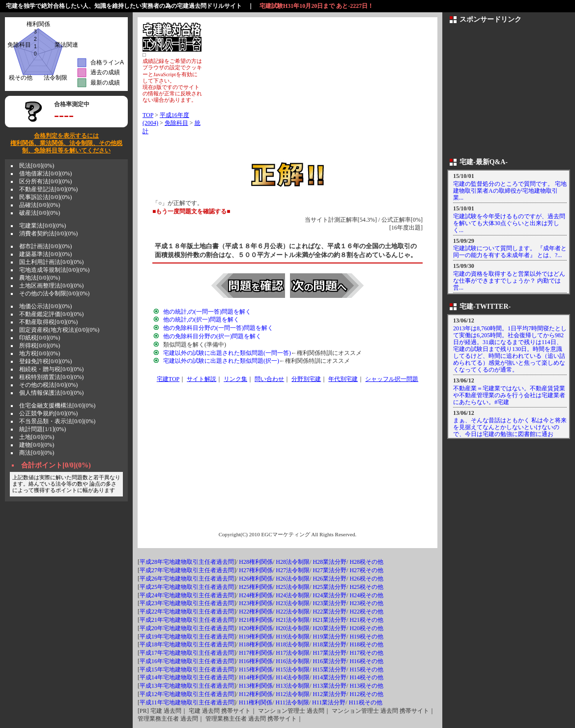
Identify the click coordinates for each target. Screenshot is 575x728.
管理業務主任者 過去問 (168, 719)
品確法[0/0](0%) (40, 205)
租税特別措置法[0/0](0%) (51, 377)
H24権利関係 (256, 595)
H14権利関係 (256, 677)
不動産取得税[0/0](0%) (48, 322)
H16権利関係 (256, 661)
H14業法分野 (330, 677)
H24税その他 (366, 595)
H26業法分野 (330, 579)
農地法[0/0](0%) (40, 278)
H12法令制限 (293, 694)
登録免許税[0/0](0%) (45, 361)
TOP (148, 115)
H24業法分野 (330, 595)
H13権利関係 (256, 686)
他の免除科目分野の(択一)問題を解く (212, 336)
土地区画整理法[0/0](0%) (51, 286)
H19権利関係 (256, 637)
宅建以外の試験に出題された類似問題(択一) (221, 361)
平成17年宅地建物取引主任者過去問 (187, 653)
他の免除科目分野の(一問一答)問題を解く (218, 328)
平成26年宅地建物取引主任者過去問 (187, 579)
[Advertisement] (317, 91)
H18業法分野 (330, 644)
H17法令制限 (293, 653)
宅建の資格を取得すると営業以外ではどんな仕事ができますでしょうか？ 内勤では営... (509, 281)
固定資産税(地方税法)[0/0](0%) (59, 330)
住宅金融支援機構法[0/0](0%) (57, 406)
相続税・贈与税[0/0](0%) (51, 369)
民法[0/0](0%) (37, 166)
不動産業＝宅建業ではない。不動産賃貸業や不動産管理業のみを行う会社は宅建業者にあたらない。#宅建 (509, 395)
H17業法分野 (330, 653)
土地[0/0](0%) (37, 437)
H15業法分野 (330, 670)
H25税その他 (366, 587)
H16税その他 (366, 661)
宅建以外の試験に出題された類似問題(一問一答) (227, 353)
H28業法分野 (330, 562)
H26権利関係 (256, 579)
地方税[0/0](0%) (40, 353)
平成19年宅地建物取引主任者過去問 (187, 637)
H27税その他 (366, 570)
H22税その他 (366, 612)
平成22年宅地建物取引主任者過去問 (187, 612)
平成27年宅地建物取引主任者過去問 (187, 570)
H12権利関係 (256, 694)
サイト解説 (201, 379)
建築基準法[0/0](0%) (45, 254)
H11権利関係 (256, 702)
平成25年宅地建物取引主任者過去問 (187, 587)
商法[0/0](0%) (37, 453)
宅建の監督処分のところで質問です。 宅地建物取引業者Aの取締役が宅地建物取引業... (510, 191)
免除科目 (176, 123)
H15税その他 (366, 670)
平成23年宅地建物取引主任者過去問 (187, 603)
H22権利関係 (256, 612)
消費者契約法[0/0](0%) (48, 233)
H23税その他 (366, 603)
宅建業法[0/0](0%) (43, 226)
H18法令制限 (293, 644)
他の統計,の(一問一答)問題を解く (207, 312)
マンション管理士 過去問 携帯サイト (380, 711)
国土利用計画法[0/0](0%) (51, 262)
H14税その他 (366, 677)
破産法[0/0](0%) (40, 213)
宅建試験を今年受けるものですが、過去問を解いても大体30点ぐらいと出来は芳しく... (509, 223)
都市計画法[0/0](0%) (45, 246)
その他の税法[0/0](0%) (48, 385)
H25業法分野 (330, 587)
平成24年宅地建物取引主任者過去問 (187, 595)
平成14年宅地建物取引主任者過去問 (187, 677)
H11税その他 (366, 702)
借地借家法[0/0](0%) (45, 174)
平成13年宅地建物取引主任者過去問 (187, 686)
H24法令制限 (293, 595)
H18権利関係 (256, 644)
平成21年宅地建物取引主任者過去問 (187, 620)
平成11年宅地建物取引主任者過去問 (187, 702)
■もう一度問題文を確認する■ (191, 211)
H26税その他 (366, 579)
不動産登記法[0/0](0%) (48, 189)
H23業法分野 (330, 603)
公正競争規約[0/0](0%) (48, 413)
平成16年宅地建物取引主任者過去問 (187, 661)
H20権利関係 (256, 628)
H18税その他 (366, 644)
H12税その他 (366, 694)
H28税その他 (366, 562)
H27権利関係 (256, 570)
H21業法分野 (330, 620)
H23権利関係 (256, 603)
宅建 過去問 (166, 711)
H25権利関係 (256, 587)
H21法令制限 (293, 620)
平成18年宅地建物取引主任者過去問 (187, 644)
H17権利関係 (256, 653)
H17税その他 (366, 653)
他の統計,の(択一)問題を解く (201, 320)
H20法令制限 (293, 628)
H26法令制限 (293, 579)
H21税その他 (366, 620)
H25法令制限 (293, 587)
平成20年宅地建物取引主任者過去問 (187, 628)
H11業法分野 (329, 702)
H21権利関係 (256, 620)
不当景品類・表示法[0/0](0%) (57, 421)
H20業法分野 (330, 628)
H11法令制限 (292, 702)
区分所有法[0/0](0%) (45, 181)
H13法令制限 (293, 686)
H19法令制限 (293, 637)
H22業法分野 (330, 612)
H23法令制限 (293, 603)
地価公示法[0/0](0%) (45, 306)
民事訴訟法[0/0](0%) (45, 197)
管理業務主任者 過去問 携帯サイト (251, 719)
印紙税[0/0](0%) (40, 338)
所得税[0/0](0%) (40, 346)
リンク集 (235, 379)
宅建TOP (168, 379)
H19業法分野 (330, 637)
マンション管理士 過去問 (291, 711)
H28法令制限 (293, 562)
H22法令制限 (293, 612)
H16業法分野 (330, 661)
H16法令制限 (293, 661)
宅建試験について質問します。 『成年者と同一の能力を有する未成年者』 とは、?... (510, 252)
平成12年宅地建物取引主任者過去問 (187, 694)
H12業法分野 (330, 694)
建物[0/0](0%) (37, 445)
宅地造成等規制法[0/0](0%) (54, 270)
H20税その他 (366, 628)
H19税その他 (366, 637)
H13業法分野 (330, 686)
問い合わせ (269, 379)
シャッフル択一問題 (392, 379)
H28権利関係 (256, 562)
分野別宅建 (306, 379)
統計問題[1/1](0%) (43, 429)
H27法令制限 (293, 570)
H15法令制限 (293, 670)
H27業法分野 (330, 570)
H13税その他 (366, 686)
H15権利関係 (256, 670)
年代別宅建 (343, 379)
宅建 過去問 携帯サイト (220, 711)
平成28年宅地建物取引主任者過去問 (187, 562)
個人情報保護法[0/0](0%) (51, 393)
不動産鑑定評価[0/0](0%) (51, 314)
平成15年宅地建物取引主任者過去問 (187, 670)
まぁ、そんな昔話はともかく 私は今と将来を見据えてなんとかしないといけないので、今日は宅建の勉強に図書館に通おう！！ (510, 431)
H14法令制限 (293, 677)
